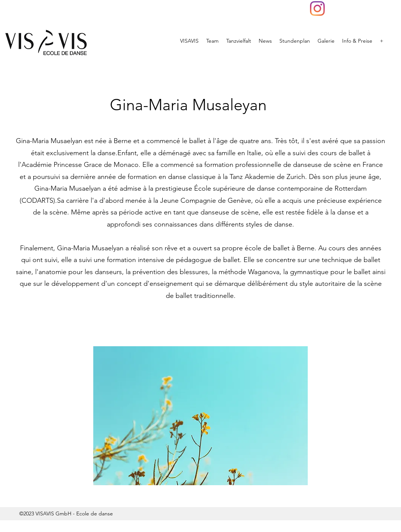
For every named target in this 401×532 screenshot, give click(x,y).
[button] (200, 416)
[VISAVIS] (317, 8)
